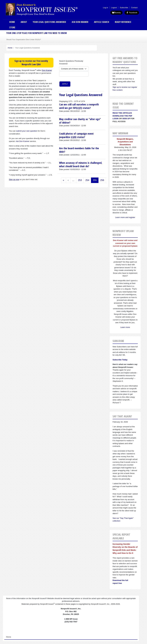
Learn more (125, 327)
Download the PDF (122, 116)
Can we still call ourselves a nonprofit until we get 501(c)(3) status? (79, 106)
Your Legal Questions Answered (49, 22)
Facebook (132, 13)
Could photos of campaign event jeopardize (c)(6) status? (76, 135)
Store (12, 27)
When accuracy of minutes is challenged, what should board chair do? (81, 164)
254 (87, 180)
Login (115, 119)
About (24, 22)
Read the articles (122, 113)
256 (102, 180)
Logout (114, 8)
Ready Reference (123, 22)
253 (80, 180)
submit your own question (27, 131)
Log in (105, 8)
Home (12, 22)
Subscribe (124, 8)
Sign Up (126, 119)
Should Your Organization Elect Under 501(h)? (24, 39)
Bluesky (116, 13)
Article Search (102, 22)
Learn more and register (125, 217)
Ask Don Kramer (80, 22)
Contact (134, 8)
